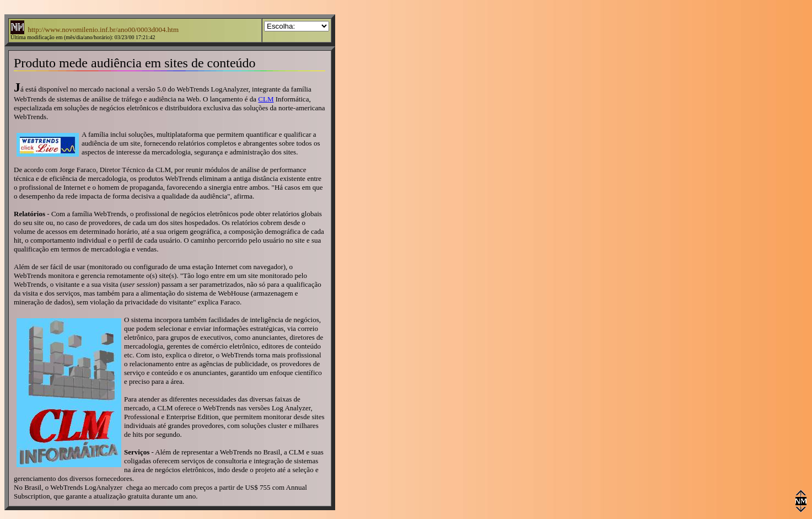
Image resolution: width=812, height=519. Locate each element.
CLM (266, 99)
